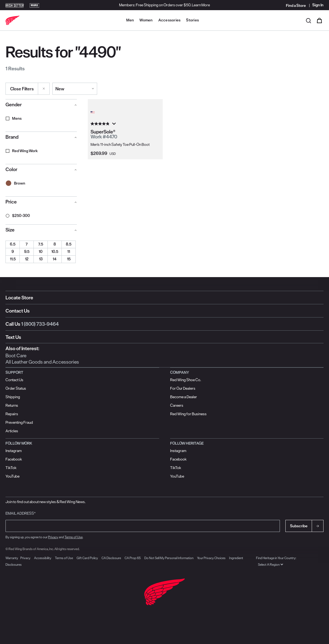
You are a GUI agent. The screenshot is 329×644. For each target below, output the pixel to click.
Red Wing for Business (188, 414)
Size (10, 230)
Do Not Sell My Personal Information (169, 558)
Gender (14, 104)
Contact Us (18, 311)
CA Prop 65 (133, 558)
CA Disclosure (111, 558)
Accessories (170, 20)
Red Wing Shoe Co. (186, 380)
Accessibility (43, 558)
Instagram (14, 451)
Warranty (12, 558)
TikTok (11, 468)
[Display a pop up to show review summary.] (113, 124)
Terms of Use (74, 537)
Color (11, 169)
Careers (177, 405)
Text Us (13, 337)
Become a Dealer (184, 397)
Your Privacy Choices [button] (211, 558)
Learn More (201, 5)
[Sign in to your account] (317, 5)
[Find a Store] (296, 5)
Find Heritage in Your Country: (276, 558)
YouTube (12, 476)
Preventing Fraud (19, 422)
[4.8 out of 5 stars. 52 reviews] (125, 124)
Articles (12, 431)
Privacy (53, 537)
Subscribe (299, 526)
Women (146, 20)
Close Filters (22, 89)
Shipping (13, 397)
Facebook (14, 459)
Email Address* (21, 513)
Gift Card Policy (87, 558)
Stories (192, 20)
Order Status (16, 388)
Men (130, 20)
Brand (12, 137)
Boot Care (16, 356)
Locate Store (19, 298)
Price (11, 202)
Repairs (12, 414)
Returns (12, 405)
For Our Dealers (183, 388)
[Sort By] (75, 89)
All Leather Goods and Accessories (42, 362)
